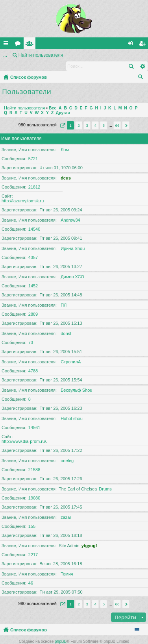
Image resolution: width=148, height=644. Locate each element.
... (5, 55)
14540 (34, 219)
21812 (34, 177)
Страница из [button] (62, 115)
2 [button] (79, 115)
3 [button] (87, 115)
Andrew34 (70, 210)
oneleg (67, 450)
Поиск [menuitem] (142, 68)
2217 (33, 544)
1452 (33, 276)
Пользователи (31, 45)
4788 (33, 361)
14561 (34, 417)
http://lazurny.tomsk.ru (23, 191)
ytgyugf (89, 535)
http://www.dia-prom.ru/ (24, 431)
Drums (105, 479)
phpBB (61, 631)
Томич (67, 564)
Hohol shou (72, 408)
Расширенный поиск (142, 55)
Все (53, 98)
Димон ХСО (72, 266)
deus (66, 168)
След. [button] (126, 115)
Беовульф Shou (76, 380)
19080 (34, 488)
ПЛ (64, 295)
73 (31, 332)
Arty (81, 636)
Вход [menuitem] (132, 45)
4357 (33, 247)
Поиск (131, 55)
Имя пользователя (21, 128)
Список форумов (29, 67)
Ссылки (7, 45)
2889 (33, 304)
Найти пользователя (24, 98)
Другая (63, 103)
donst (66, 323)
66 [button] (117, 115)
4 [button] (95, 115)
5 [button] (104, 115)
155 (32, 516)
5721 (33, 148)
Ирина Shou (73, 238)
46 (31, 573)
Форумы (19, 45)
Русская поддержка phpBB (74, 640)
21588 (34, 459)
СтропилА (71, 352)
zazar (66, 507)
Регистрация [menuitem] (144, 45)
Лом (65, 139)
